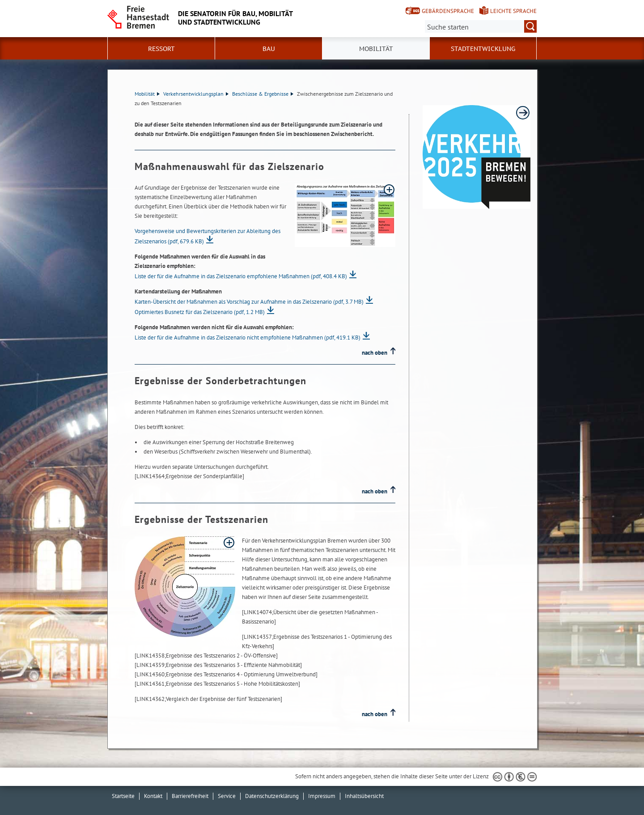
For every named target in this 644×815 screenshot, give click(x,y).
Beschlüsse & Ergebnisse (263, 94)
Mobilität (147, 94)
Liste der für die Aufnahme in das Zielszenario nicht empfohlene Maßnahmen (248, 337)
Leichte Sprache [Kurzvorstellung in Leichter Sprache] (513, 11)
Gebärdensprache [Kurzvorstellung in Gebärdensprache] (448, 11)
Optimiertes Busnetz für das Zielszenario (200, 312)
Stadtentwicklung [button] (483, 49)
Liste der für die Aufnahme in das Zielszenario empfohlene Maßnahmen (241, 276)
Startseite (123, 796)
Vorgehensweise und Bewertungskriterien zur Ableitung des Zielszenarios (208, 236)
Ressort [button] (161, 49)
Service (227, 796)
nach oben (375, 353)
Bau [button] (269, 49)
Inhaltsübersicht (364, 796)
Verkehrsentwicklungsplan (196, 94)
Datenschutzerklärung (272, 796)
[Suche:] (481, 26)
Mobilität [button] (376, 49)
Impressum (322, 796)
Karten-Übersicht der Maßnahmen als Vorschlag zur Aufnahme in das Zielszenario (249, 302)
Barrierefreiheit (190, 796)
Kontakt (153, 796)
